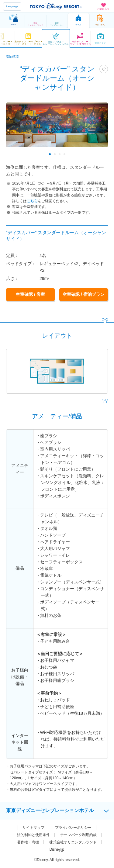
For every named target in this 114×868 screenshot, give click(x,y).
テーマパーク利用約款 (78, 834)
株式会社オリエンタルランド (73, 842)
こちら (32, 201)
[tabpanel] (57, 128)
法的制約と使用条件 (33, 834)
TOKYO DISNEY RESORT (56, 6)
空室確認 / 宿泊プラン (84, 294)
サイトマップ (33, 827)
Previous (15, 154)
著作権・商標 (28, 842)
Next (99, 154)
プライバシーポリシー (73, 827)
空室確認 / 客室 (30, 294)
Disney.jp (57, 849)
